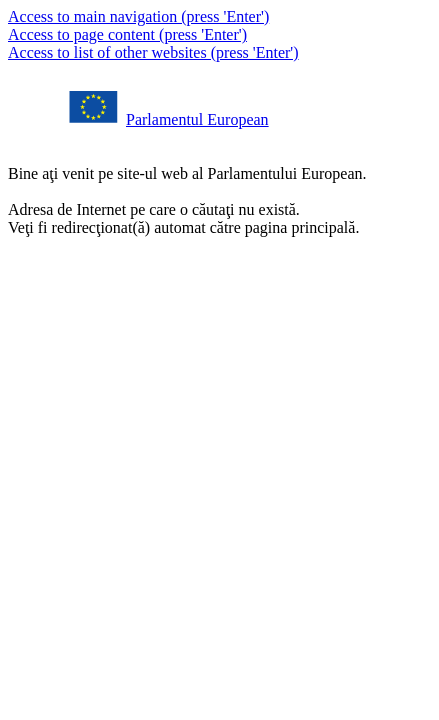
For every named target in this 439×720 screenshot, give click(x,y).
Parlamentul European (197, 119)
